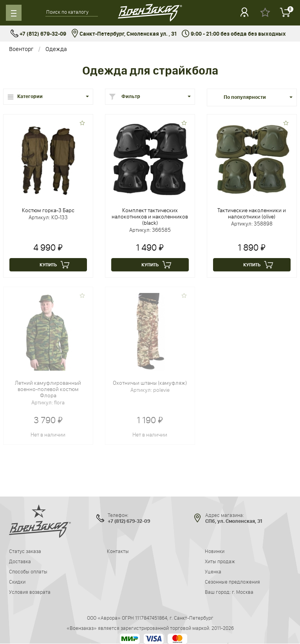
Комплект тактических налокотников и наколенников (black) (150, 216)
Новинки (215, 551)
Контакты (118, 551)
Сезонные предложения (232, 582)
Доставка (20, 561)
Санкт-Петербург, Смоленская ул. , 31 (124, 34)
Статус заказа (25, 551)
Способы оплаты (28, 571)
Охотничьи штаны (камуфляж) (150, 383)
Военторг (21, 49)
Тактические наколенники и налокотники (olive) (252, 213)
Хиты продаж (220, 561)
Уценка (213, 571)
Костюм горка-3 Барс (48, 210)
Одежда (56, 49)
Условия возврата (30, 592)
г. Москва (243, 592)
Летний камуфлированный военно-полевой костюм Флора (48, 389)
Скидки (17, 582)
